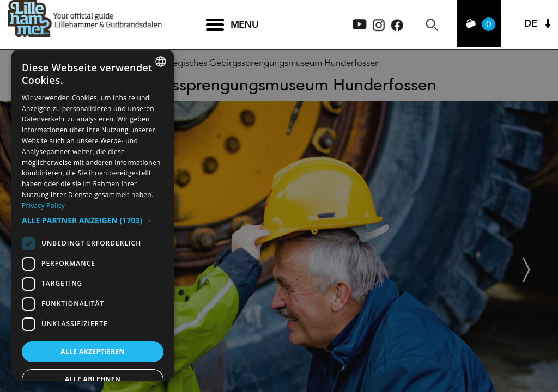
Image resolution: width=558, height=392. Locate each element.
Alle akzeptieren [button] (93, 351)
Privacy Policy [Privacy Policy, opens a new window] (43, 206)
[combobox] (161, 62)
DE (530, 25)
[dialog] (93, 215)
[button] (93, 220)
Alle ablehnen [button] (93, 379)
